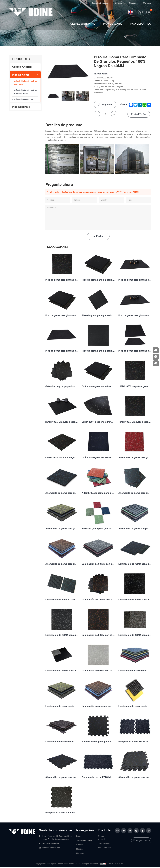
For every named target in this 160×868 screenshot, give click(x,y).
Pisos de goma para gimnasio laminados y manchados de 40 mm (98, 529)
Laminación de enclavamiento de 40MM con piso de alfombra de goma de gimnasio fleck (135, 706)
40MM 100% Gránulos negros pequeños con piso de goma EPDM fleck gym (135, 422)
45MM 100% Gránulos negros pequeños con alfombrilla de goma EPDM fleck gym (62, 458)
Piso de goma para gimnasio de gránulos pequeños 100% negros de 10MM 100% (62, 280)
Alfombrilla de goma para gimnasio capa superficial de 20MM (98, 493)
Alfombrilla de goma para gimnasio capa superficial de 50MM (62, 564)
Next (88, 72)
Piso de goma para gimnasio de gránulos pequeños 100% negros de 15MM (98, 280)
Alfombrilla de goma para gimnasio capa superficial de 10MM (135, 458)
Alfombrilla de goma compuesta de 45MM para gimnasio (135, 529)
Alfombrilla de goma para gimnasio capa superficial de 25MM (135, 493)
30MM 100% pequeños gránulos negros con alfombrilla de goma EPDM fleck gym (98, 422)
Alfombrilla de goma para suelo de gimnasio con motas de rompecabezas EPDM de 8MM (62, 777)
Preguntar (107, 105)
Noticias (133, 3)
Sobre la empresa (100, 3)
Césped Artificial (83, 24)
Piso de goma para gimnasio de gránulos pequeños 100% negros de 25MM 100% (62, 315)
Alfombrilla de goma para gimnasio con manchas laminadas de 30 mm (62, 529)
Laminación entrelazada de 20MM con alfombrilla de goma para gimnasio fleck (135, 671)
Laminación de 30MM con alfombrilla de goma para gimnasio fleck (98, 635)
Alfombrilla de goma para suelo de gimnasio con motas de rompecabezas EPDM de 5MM (98, 742)
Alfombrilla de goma (23, 99)
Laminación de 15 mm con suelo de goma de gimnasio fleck (98, 600)
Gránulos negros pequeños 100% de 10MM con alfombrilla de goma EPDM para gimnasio (62, 386)
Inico (82, 3)
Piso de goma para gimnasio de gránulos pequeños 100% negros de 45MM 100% (98, 351)
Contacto (147, 3)
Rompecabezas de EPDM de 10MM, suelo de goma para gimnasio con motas (98, 777)
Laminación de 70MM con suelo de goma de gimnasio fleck (135, 564)
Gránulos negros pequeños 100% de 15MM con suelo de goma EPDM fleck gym (98, 386)
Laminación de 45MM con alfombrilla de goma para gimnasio (62, 671)
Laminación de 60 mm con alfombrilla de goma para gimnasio (98, 564)
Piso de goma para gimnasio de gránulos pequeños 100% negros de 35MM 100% (135, 315)
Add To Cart (140, 114)
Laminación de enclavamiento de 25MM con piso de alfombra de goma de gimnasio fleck (62, 706)
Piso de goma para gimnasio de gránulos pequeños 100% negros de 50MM (135, 351)
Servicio (119, 3)
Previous (48, 72)
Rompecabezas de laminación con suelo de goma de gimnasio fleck (62, 813)
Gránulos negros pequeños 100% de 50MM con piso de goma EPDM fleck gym (98, 458)
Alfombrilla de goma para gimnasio (26, 83)
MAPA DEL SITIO (117, 864)
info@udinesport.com (51, 848)
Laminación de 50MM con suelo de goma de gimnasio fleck (98, 671)
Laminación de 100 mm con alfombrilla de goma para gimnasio (62, 600)
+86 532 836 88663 (50, 843)
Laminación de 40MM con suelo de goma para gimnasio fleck (135, 635)
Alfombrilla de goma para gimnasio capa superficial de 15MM (62, 493)
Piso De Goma (112, 24)
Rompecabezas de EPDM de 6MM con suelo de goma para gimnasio (135, 742)
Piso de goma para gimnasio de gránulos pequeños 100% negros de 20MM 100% (135, 280)
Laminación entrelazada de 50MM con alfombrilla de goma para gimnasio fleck (62, 742)
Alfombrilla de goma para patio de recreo (26, 92)
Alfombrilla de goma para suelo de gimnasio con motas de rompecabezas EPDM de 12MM (135, 777)
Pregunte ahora (143, 841)
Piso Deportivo (141, 24)
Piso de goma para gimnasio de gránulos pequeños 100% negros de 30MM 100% (98, 315)
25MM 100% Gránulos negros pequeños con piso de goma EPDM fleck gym (62, 422)
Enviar (100, 236)
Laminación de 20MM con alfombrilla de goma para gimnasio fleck (135, 600)
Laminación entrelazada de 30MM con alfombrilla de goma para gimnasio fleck (98, 706)
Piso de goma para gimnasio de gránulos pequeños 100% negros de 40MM (62, 351)
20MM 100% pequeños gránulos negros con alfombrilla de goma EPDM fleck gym (135, 386)
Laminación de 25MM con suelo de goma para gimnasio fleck (62, 635)
